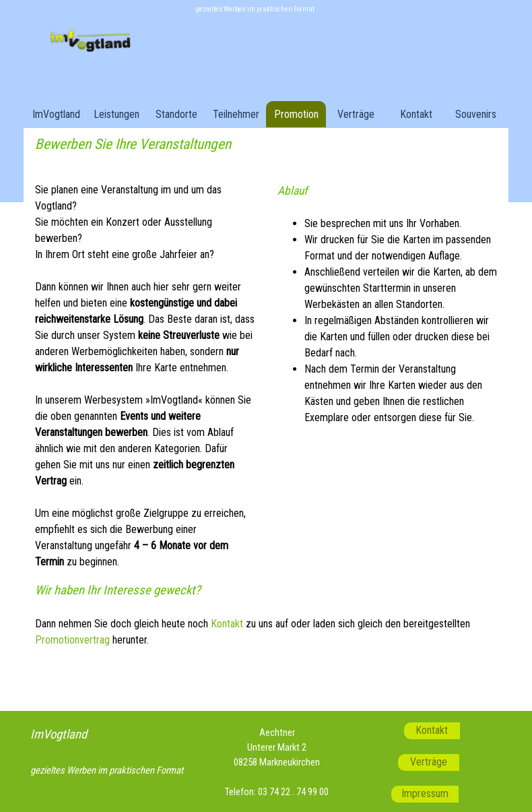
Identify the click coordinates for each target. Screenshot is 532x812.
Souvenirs (476, 114)
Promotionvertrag (72, 640)
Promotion (296, 114)
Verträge (356, 114)
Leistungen (117, 114)
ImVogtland (56, 114)
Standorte (176, 114)
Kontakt (416, 114)
